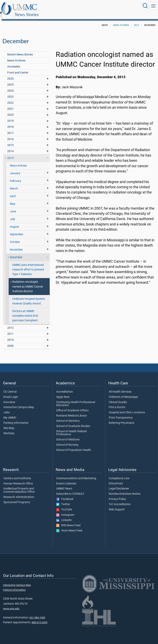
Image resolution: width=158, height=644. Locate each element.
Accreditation (65, 387)
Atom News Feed (69, 526)
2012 (10, 323)
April (13, 192)
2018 (10, 122)
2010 (10, 335)
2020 (10, 110)
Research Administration (19, 493)
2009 (10, 341)
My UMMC (10, 413)
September (17, 230)
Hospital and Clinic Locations (127, 408)
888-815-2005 (39, 618)
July (12, 215)
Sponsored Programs (17, 498)
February (15, 177)
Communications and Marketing (76, 474)
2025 (10, 80)
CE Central (10, 387)
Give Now (9, 398)
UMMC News (64, 484)
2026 (10, 74)
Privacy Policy (117, 495)
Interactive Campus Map (19, 403)
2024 (10, 86)
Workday (9, 429)
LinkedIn (64, 516)
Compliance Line (119, 474)
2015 (10, 141)
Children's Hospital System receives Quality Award (29, 297)
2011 (10, 329)
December (16, 253)
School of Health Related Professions (71, 429)
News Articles (18, 161)
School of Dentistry (68, 417)
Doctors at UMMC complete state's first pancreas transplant (25, 311)
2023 (10, 92)
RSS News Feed (68, 521)
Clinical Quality (118, 398)
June (13, 207)
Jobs (7, 408)
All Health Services (120, 387)
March (14, 184)
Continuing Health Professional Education (76, 399)
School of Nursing (67, 440)
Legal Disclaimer (119, 484)
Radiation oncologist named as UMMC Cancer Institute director (28, 282)
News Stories (65, 7)
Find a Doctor (117, 403)
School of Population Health (74, 446)
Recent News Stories (20, 50)
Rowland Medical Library (72, 411)
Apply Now (63, 393)
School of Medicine (68, 435)
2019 (10, 116)
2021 (10, 104)
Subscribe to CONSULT (70, 489)
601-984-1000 (37, 613)
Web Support (117, 505)
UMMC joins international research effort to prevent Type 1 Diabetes (28, 265)
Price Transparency (121, 413)
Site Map (9, 424)
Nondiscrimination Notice (124, 489)
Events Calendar (66, 479)
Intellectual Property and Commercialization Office (19, 486)
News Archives (16, 56)
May (13, 199)
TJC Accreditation (120, 500)
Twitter (63, 500)
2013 (136, 21)
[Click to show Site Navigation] (153, 6)
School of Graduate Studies (73, 422)
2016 (10, 135)
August (14, 222)
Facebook (65, 495)
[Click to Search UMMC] (145, 6)
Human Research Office (18, 479)
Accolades (14, 62)
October (15, 238)
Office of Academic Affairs (72, 406)
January (15, 169)
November (16, 245)
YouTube (64, 505)
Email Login (11, 393)
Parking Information (16, 419)
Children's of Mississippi (123, 393)
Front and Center (18, 68)
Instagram (65, 511)
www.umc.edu (11, 604)
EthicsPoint (116, 479)
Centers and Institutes (17, 474)
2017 (10, 129)
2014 (10, 147)
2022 (10, 98)
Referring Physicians (121, 419)
